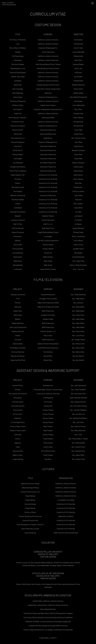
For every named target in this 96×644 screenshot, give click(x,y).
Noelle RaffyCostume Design (9, 4)
